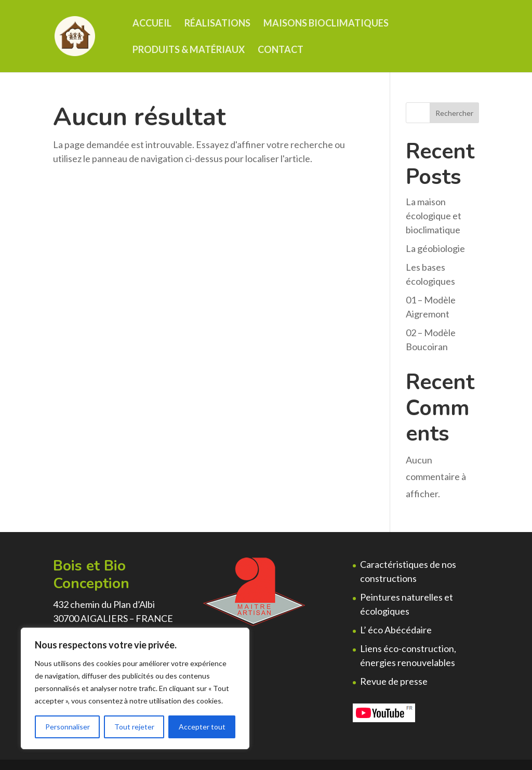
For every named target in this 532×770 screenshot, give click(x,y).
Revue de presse (394, 681)
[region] (135, 688)
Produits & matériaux (189, 50)
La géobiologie (435, 248)
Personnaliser (68, 727)
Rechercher (454, 113)
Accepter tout (202, 727)
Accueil (152, 24)
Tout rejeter (134, 727)
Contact (281, 50)
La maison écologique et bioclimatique (434, 216)
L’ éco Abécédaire (396, 630)
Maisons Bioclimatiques (326, 24)
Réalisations (217, 24)
